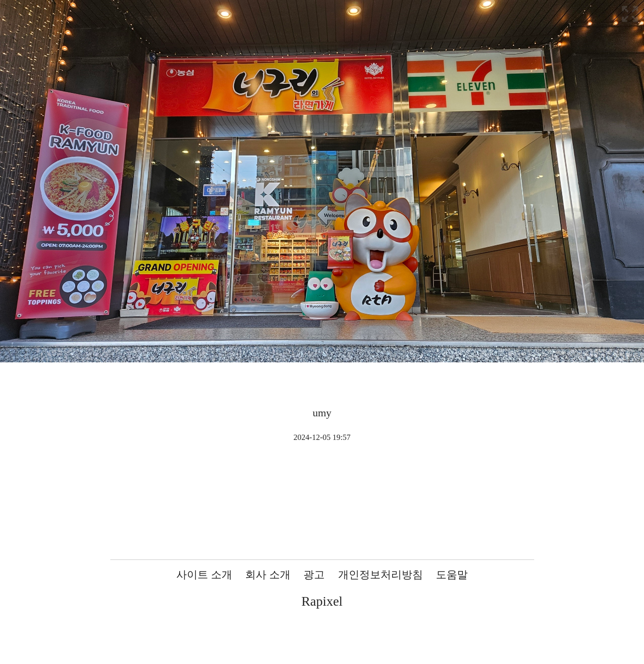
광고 (314, 575)
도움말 (452, 575)
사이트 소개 (204, 575)
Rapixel (322, 601)
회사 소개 (268, 575)
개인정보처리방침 (381, 575)
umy (322, 413)
